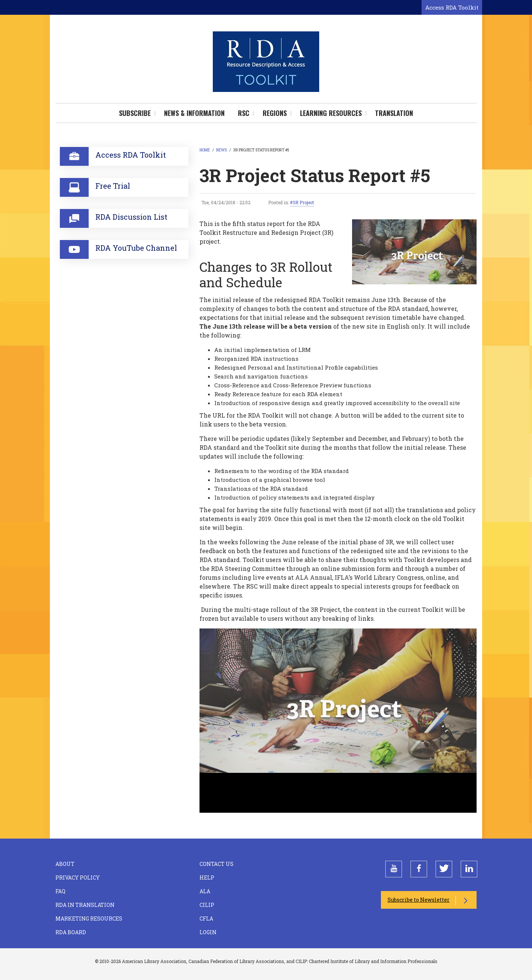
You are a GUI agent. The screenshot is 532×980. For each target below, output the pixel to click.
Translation (394, 113)
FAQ (60, 891)
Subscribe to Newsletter (419, 900)
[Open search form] (415, 8)
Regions (275, 113)
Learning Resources (331, 113)
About (65, 864)
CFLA (206, 919)
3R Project (303, 202)
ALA (205, 891)
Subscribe (135, 113)
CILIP (207, 905)
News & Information (194, 113)
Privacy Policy (78, 878)
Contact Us (216, 864)
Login (208, 932)
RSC (244, 113)
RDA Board (71, 932)
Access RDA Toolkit (452, 7)
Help (207, 878)
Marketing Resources (89, 919)
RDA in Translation (85, 905)
